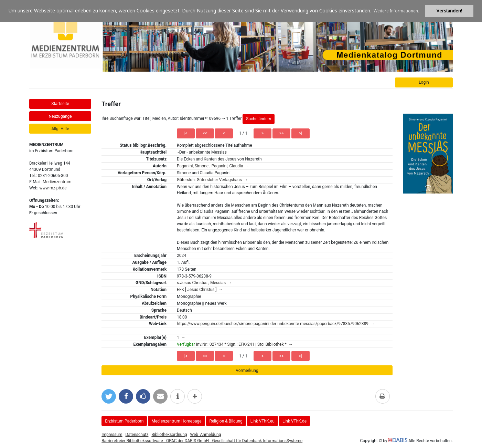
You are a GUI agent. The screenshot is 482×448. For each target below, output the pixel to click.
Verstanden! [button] (449, 11)
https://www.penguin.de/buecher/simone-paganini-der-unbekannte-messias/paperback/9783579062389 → (276, 324)
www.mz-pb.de (53, 188)
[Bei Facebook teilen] (126, 396)
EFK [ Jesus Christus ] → (200, 290)
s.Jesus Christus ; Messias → (204, 283)
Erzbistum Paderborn (124, 421)
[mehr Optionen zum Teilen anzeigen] (195, 396)
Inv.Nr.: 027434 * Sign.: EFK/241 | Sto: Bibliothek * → (235, 344)
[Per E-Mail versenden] (160, 396)
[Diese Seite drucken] (383, 396)
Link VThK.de (294, 421)
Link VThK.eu (263, 421)
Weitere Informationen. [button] (396, 11)
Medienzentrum (57, 182)
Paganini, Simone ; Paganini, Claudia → (213, 166)
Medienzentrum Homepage (176, 421)
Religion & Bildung (226, 421)
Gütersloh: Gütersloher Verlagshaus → (212, 180)
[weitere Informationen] (178, 396)
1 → (181, 337)
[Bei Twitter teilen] (109, 396)
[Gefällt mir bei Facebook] (143, 396)
